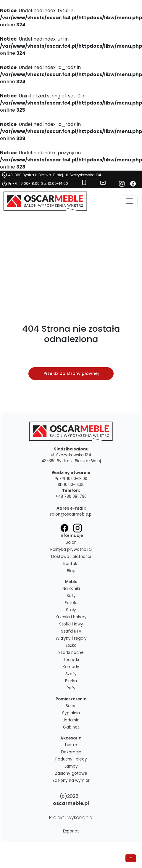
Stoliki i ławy (71, 624)
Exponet (71, 831)
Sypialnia (71, 713)
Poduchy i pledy (71, 759)
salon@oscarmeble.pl (71, 514)
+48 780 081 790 (71, 496)
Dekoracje (71, 752)
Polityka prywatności (71, 549)
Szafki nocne (71, 653)
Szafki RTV (71, 631)
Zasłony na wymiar (71, 780)
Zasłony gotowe (71, 773)
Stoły (71, 610)
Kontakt (71, 564)
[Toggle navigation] (129, 201)
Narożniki (71, 589)
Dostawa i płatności (71, 557)
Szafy (71, 674)
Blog (71, 571)
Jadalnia (71, 720)
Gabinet (71, 727)
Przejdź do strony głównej (71, 373)
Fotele (71, 603)
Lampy (71, 766)
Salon (71, 542)
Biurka (71, 681)
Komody (71, 667)
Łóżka (71, 645)
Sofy (71, 596)
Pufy (71, 688)
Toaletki (71, 660)
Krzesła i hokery (71, 617)
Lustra (71, 745)
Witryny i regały (71, 638)
